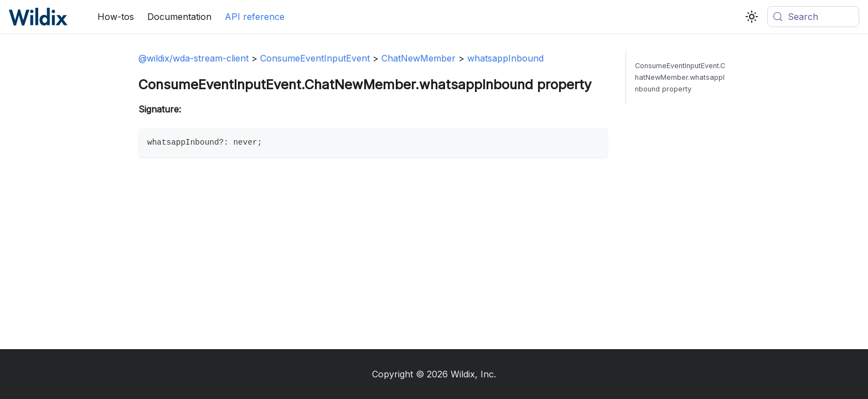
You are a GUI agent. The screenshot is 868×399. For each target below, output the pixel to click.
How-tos (116, 17)
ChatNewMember (418, 58)
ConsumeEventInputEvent (315, 58)
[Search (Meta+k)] (813, 17)
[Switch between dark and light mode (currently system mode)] (752, 17)
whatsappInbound (505, 58)
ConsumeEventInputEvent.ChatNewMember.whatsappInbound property (680, 77)
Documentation (179, 17)
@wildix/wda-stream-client (193, 58)
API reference (255, 17)
